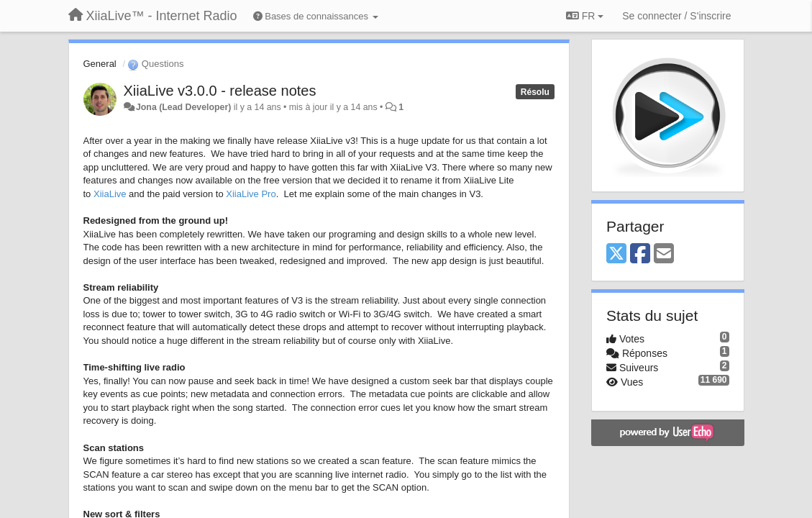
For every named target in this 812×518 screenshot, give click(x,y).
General (100, 64)
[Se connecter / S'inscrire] (676, 16)
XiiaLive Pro (251, 194)
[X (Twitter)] (616, 254)
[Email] (664, 254)
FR (585, 16)
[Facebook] (640, 254)
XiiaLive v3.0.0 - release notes (220, 91)
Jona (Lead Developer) (183, 107)
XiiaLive (110, 194)
